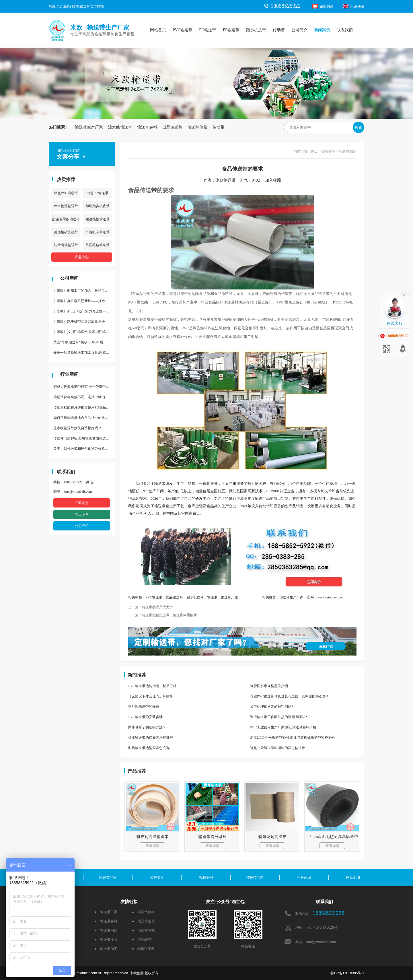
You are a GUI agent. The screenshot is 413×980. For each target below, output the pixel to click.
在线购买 (323, 6)
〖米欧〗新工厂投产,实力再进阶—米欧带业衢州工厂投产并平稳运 (84, 311)
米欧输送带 (226, 180)
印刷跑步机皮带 (98, 206)
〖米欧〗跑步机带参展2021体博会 (79, 322)
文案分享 (328, 151)
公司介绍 (82, 526)
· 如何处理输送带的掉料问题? (271, 707)
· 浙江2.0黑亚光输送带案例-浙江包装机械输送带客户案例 (292, 738)
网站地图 (353, 878)
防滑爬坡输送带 (66, 245)
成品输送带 (172, 127)
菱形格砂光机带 (66, 232)
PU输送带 (208, 30)
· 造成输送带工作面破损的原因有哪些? (277, 717)
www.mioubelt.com (331, 597)
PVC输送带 (183, 30)
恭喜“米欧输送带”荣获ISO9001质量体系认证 (84, 342)
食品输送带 (174, 597)
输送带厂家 (229, 597)
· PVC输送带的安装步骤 (144, 717)
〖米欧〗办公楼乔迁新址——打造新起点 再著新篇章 (84, 301)
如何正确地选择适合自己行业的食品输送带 (84, 418)
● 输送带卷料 (106, 921)
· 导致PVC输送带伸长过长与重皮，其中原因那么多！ (289, 696)
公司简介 (299, 30)
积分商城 (304, 878)
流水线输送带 (120, 127)
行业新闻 (69, 374)
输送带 (212, 597)
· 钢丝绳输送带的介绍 (143, 707)
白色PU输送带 (97, 193)
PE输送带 (231, 30)
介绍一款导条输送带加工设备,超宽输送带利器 (84, 353)
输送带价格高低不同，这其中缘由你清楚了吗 (84, 397)
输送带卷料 (147, 127)
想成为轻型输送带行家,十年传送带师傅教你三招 (84, 387)
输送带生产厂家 (89, 127)
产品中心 (82, 257)
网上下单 (82, 514)
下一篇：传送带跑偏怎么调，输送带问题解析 (163, 615)
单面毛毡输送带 (98, 245)
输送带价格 (197, 127)
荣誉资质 (157, 878)
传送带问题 (255, 878)
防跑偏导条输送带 (66, 219)
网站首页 (158, 30)
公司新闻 (69, 278)
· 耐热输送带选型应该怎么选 (148, 748)
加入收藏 (275, 180)
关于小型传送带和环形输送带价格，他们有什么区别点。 (84, 449)
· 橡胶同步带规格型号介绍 (268, 686)
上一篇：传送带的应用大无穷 (151, 607)
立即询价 (82, 503)
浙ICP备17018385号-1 (347, 973)
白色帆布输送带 (98, 232)
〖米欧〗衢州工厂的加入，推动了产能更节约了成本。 (84, 291)
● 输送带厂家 (106, 912)
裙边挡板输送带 (98, 219)
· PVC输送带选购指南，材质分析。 (153, 686)
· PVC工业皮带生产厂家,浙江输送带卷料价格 (282, 727)
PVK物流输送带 (66, 206)
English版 (353, 6)
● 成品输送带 (143, 921)
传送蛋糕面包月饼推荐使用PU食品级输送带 (84, 407)
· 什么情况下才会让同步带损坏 (150, 696)
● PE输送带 (142, 940)
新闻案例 (322, 30)
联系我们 (345, 30)
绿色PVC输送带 (66, 193)
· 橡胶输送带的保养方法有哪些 (150, 738)
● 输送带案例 (143, 949)
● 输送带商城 (143, 930)
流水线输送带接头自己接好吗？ (77, 428)
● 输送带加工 (106, 949)
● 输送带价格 (143, 912)
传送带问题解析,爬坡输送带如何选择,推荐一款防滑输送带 (84, 438)
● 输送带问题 (106, 930)
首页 (314, 151)
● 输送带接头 (106, 940)
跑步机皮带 (256, 30)
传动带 (279, 30)
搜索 (359, 128)
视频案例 (206, 878)
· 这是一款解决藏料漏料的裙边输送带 (277, 748)
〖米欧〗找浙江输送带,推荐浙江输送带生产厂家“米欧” (84, 332)
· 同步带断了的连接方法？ (146, 727)
